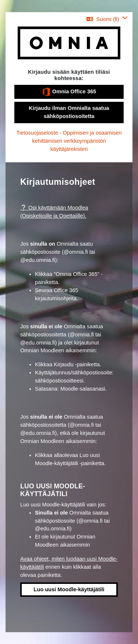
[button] (107, 19)
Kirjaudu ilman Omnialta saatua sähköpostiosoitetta (69, 112)
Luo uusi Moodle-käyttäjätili (69, 589)
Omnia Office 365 (69, 92)
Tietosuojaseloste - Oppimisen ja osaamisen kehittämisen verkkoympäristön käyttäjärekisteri (69, 141)
